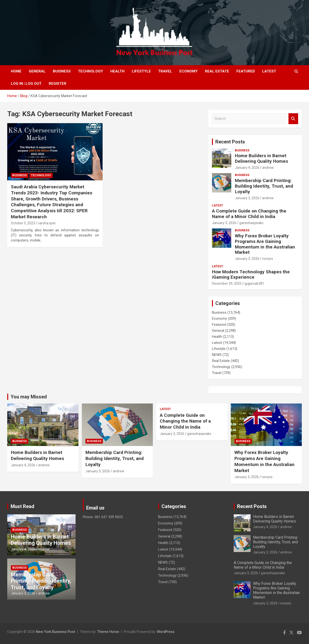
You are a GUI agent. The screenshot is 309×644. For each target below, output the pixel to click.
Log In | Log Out (26, 84)
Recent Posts (230, 142)
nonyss (268, 259)
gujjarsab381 (254, 283)
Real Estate (217, 71)
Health (117, 71)
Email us (95, 508)
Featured (246, 71)
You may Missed (29, 397)
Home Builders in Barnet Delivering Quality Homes (261, 158)
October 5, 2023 (23, 223)
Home (16, 71)
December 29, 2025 (227, 283)
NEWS (217, 355)
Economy (189, 71)
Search (293, 119)
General (37, 71)
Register (58, 84)
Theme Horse (108, 632)
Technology (91, 71)
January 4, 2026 (247, 168)
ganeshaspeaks (251, 223)
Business (62, 71)
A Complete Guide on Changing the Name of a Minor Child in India (249, 214)
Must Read (22, 506)
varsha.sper (47, 223)
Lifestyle (141, 71)
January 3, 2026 (247, 198)
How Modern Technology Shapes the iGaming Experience (251, 275)
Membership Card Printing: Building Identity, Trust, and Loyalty (264, 186)
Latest (269, 71)
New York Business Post (56, 632)
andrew (268, 168)
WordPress (166, 632)
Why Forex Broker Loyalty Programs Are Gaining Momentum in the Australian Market (265, 244)
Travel (165, 71)
